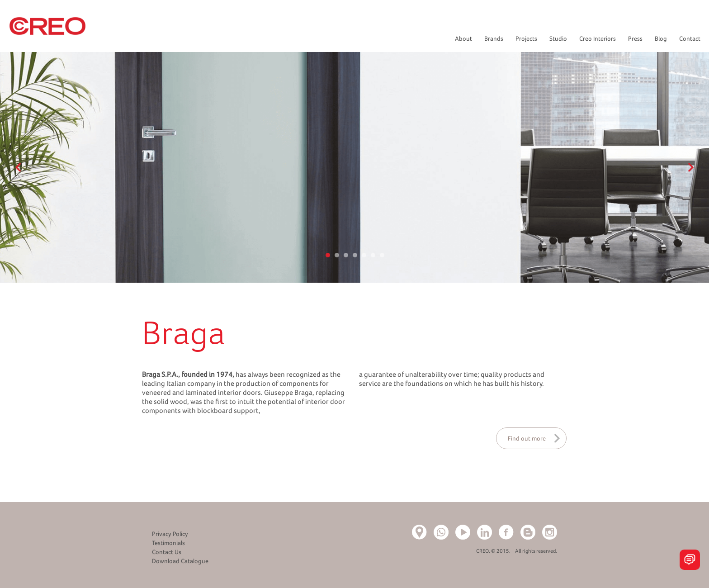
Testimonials (168, 543)
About (463, 38)
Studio (558, 38)
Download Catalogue (180, 561)
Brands (494, 38)
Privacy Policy (170, 534)
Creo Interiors (598, 38)
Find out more (527, 438)
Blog (661, 38)
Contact (690, 38)
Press (635, 38)
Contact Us (167, 552)
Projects (526, 38)
